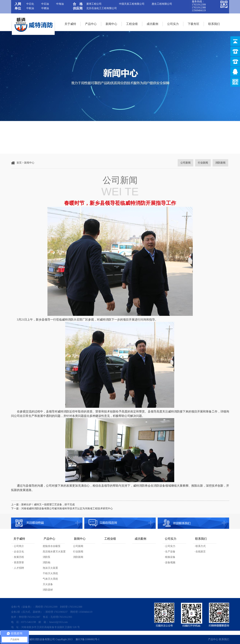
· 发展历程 (18, 557)
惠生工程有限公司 (162, 4)
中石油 (45, 4)
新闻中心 (111, 24)
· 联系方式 (200, 546)
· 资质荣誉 (18, 563)
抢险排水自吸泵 (52, 546)
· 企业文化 (18, 552)
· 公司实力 (170, 546)
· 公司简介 (18, 546)
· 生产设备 (170, 552)
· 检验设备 (170, 557)
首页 (19, 163)
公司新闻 (78, 546)
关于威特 (70, 24)
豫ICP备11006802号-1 (87, 639)
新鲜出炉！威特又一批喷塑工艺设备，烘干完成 (48, 505)
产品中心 (91, 24)
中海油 (60, 4)
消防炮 (47, 563)
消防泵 (47, 557)
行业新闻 (78, 552)
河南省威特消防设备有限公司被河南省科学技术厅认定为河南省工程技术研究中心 (67, 509)
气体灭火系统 (50, 579)
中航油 (30, 8)
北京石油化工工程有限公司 (102, 8)
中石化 (30, 4)
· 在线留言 (200, 552)
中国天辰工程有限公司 (132, 4)
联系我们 (214, 24)
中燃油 (45, 8)
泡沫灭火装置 (50, 568)
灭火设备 (48, 584)
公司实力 (173, 24)
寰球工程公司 (94, 4)
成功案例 (152, 24)
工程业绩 (132, 24)
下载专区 (193, 24)
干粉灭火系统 (50, 573)
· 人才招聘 (18, 568)
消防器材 (48, 590)
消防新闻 (78, 557)
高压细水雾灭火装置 (54, 552)
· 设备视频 (170, 563)
